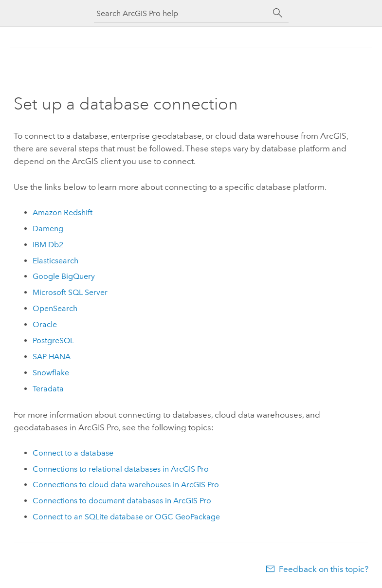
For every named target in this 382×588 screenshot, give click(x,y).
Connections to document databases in (122, 501)
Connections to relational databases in (121, 469)
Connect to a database (73, 453)
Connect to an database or (126, 517)
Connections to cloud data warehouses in (126, 485)
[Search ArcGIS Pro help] (182, 13)
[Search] (278, 13)
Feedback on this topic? (324, 569)
